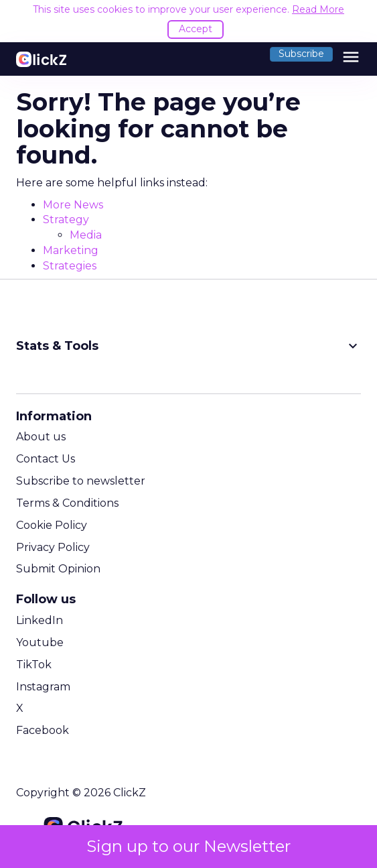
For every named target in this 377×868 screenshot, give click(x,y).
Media (86, 235)
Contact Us (46, 459)
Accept (196, 29)
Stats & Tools (189, 346)
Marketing (71, 250)
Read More (318, 9)
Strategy (66, 220)
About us (41, 437)
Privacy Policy (53, 547)
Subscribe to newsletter (81, 481)
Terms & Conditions (67, 503)
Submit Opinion (58, 569)
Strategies (70, 266)
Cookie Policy (52, 525)
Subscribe (301, 54)
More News (73, 205)
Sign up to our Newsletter (189, 846)
